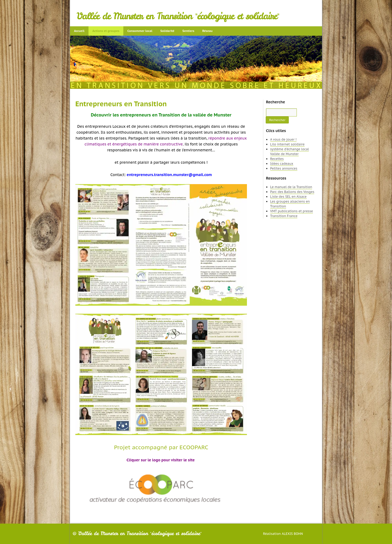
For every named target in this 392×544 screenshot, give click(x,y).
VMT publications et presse (292, 211)
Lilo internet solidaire (287, 144)
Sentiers (188, 31)
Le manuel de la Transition (291, 187)
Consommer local (140, 31)
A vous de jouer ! (283, 139)
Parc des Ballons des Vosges (292, 192)
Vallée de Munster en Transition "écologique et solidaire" (178, 16)
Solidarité (167, 31)
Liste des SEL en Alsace (289, 197)
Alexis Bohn (292, 534)
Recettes (277, 159)
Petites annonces (284, 168)
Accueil (79, 31)
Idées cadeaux (282, 164)
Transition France (284, 216)
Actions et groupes (106, 31)
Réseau (207, 31)
